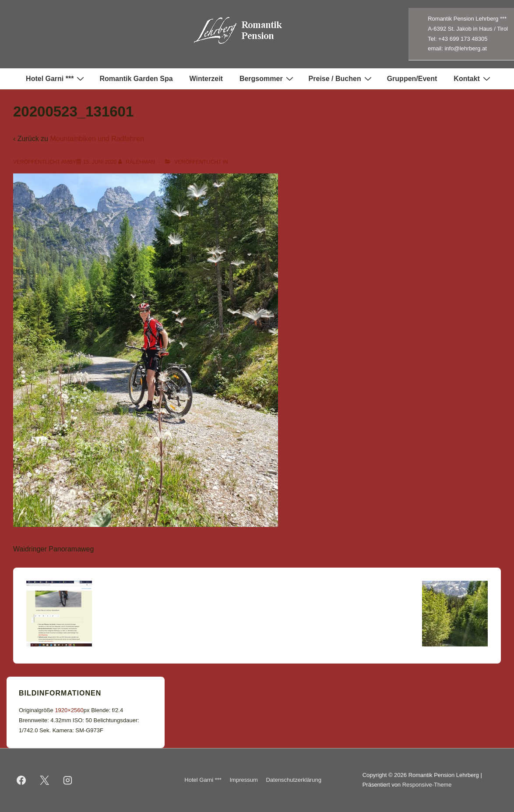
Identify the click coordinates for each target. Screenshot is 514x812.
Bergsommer (268, 78)
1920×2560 (69, 710)
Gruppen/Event (412, 79)
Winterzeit (206, 79)
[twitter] (45, 780)
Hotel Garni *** (56, 78)
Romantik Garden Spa (136, 79)
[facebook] (21, 780)
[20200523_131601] (100, 162)
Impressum (244, 780)
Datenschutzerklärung (293, 780)
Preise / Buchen (341, 78)
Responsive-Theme (427, 785)
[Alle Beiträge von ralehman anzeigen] (137, 162)
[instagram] (68, 780)
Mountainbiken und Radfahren (97, 139)
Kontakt (473, 78)
